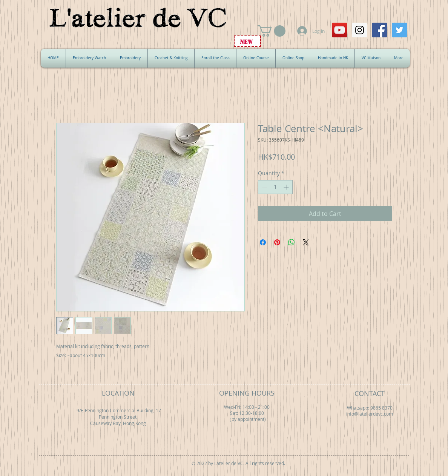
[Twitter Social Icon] (400, 30)
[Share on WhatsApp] (292, 242)
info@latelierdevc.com (370, 414)
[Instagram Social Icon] (360, 30)
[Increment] (287, 187)
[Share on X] (306, 242)
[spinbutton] (275, 187)
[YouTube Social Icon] (340, 30)
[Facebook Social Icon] (380, 30)
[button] (272, 31)
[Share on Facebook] (263, 242)
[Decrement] (264, 187)
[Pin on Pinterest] (277, 242)
